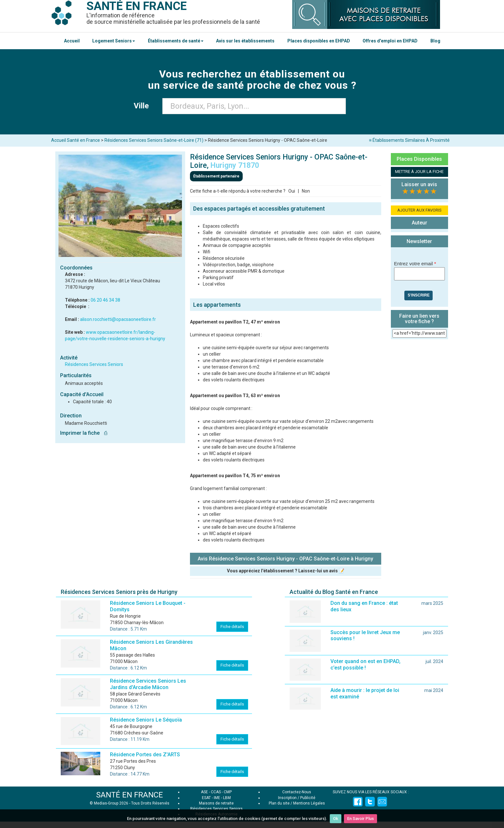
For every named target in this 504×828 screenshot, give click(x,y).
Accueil (72, 41)
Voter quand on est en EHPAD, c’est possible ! (365, 664)
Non (306, 191)
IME (217, 798)
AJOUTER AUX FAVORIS (419, 210)
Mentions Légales (309, 803)
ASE (204, 792)
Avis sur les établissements (245, 41)
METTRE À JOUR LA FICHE (419, 172)
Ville (143, 106)
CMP (228, 792)
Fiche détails (232, 627)
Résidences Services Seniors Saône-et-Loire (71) (154, 140)
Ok (336, 819)
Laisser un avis (419, 184)
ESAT (206, 798)
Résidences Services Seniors (94, 364)
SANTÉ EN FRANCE (130, 795)
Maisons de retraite (216, 803)
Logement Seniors (114, 41)
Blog (435, 41)
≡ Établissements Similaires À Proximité (409, 140)
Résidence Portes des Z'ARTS (145, 755)
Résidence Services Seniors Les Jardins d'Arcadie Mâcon (148, 684)
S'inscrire (419, 295)
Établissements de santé (176, 41)
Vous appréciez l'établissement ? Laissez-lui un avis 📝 (286, 571)
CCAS (216, 792)
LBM (227, 798)
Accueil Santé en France (76, 140)
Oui (292, 191)
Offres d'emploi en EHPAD (390, 41)
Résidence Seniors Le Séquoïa (146, 720)
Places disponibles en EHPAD (319, 41)
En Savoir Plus (360, 819)
